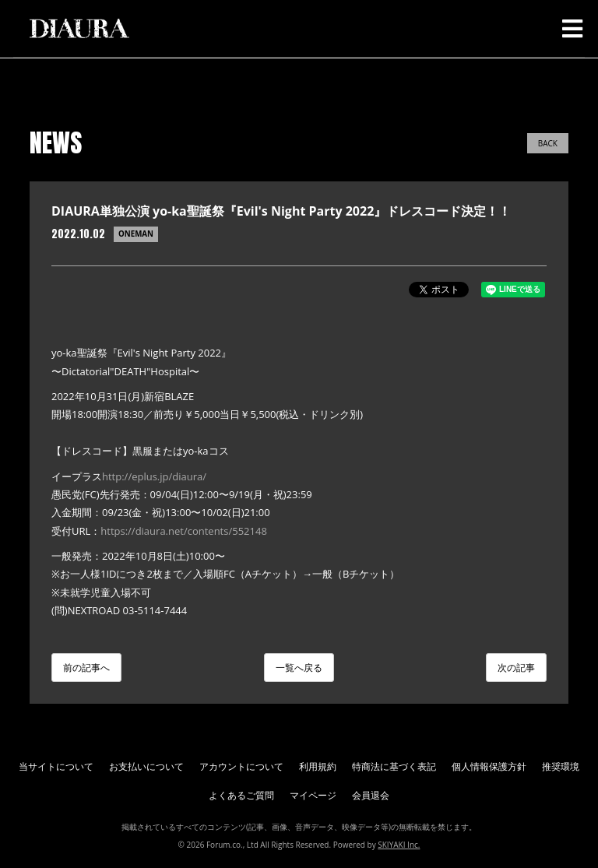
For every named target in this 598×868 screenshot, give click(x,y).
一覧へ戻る (299, 668)
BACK (548, 143)
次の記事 (516, 668)
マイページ (313, 795)
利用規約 (318, 766)
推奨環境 (561, 766)
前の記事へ (86, 668)
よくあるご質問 (241, 795)
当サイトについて (56, 766)
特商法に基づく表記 (394, 766)
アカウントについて (241, 766)
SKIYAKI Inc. (399, 845)
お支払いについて (146, 766)
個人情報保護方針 (489, 766)
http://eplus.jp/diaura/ (154, 476)
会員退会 (371, 795)
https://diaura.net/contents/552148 (184, 531)
